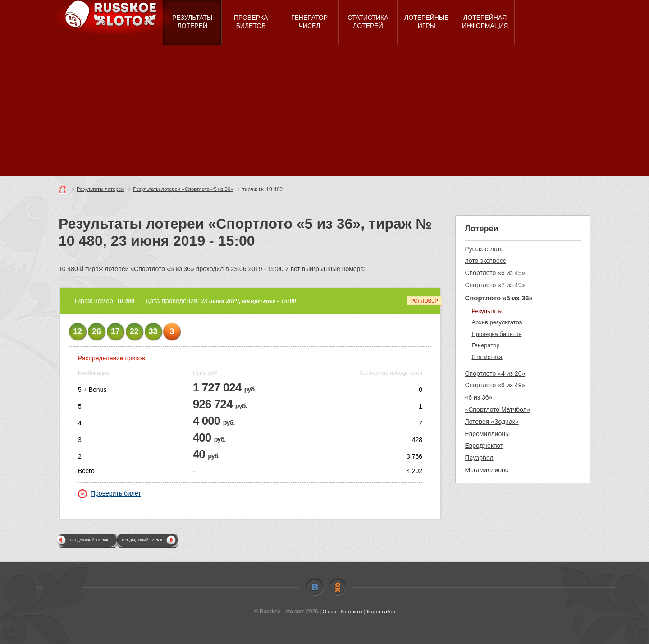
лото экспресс (485, 261)
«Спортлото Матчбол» (497, 409)
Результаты (487, 311)
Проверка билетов (496, 334)
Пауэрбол (479, 458)
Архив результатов (497, 322)
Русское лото (484, 249)
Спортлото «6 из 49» (495, 385)
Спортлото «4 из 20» (495, 373)
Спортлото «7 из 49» (495, 285)
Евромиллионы (487, 434)
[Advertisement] (324, 113)
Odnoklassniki (338, 588)
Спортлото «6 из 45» (495, 273)
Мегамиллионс (486, 470)
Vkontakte (315, 588)
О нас (328, 612)
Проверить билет (110, 494)
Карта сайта (382, 612)
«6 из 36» (478, 397)
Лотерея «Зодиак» (491, 422)
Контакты (351, 612)
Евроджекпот (484, 446)
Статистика (487, 357)
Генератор (485, 345)
